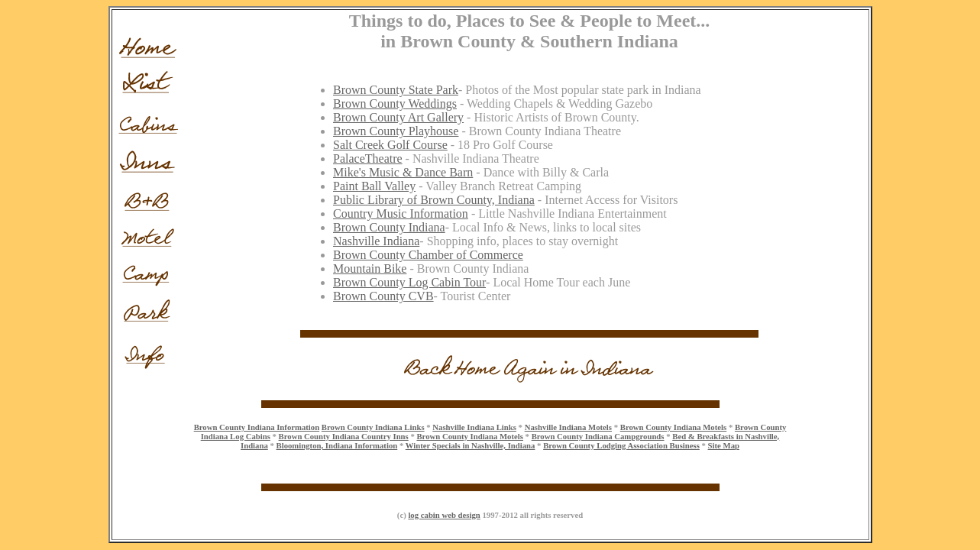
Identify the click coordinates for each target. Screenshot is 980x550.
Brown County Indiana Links (373, 427)
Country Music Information (401, 214)
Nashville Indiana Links (474, 427)
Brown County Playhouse (396, 131)
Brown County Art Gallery (398, 117)
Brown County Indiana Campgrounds (598, 436)
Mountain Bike (370, 269)
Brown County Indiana (389, 227)
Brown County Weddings (395, 104)
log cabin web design (444, 515)
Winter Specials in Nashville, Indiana (471, 445)
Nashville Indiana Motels (568, 427)
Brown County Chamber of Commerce (428, 255)
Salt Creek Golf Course (390, 145)
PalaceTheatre (368, 159)
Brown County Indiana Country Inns (344, 436)
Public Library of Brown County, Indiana (434, 200)
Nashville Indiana (376, 241)
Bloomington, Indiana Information (337, 445)
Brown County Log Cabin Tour (409, 282)
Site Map (724, 445)
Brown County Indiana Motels (673, 427)
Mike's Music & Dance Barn (403, 172)
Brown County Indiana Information (257, 427)
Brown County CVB (383, 296)
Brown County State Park (396, 90)
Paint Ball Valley (374, 186)
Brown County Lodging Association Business (621, 445)
